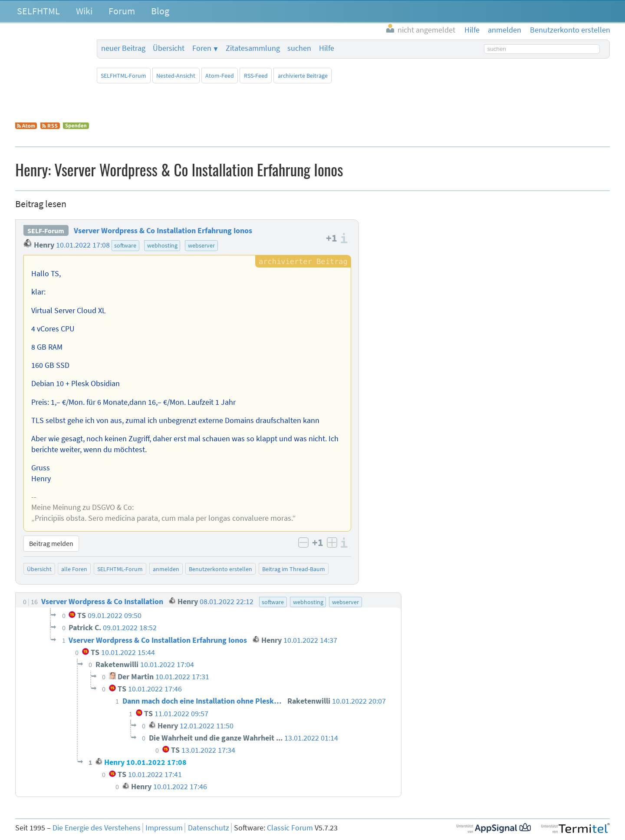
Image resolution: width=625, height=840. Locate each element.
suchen (299, 48)
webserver (201, 245)
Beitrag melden (51, 543)
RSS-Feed (256, 76)
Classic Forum (290, 828)
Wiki (84, 11)
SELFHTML (38, 11)
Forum (122, 11)
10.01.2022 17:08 (83, 245)
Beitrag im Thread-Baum (294, 569)
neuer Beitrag (123, 48)
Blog (160, 11)
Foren (202, 48)
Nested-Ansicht (176, 76)
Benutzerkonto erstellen (220, 569)
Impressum (164, 828)
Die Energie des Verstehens (97, 828)
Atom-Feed (220, 76)
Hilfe (327, 48)
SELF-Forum (46, 231)
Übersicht (169, 48)
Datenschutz (209, 828)
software (125, 245)
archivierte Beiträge (303, 76)
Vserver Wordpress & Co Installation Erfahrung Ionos (163, 231)
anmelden (166, 569)
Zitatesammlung (253, 48)
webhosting (162, 245)
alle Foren (74, 569)
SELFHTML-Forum (123, 76)
